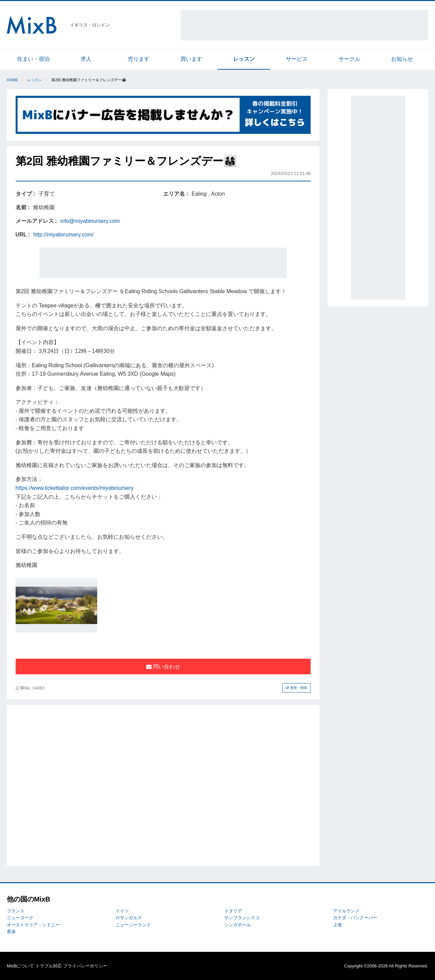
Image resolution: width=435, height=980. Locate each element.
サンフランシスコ (242, 918)
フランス (16, 911)
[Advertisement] (304, 25)
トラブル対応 (49, 966)
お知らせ (402, 59)
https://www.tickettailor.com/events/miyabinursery (75, 488)
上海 (337, 925)
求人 (86, 59)
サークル (349, 59)
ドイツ (122, 911)
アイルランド (346, 911)
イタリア (233, 911)
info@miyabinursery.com (90, 221)
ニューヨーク (20, 918)
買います (191, 59)
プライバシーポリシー (85, 966)
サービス (297, 59)
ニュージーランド (133, 925)
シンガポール (238, 925)
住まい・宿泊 (33, 59)
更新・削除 (297, 688)
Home (12, 80)
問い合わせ (163, 667)
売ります (139, 59)
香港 (11, 932)
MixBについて (20, 966)
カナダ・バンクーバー (355, 918)
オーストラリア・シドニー (33, 925)
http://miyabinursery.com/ (64, 235)
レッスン (244, 59)
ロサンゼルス (129, 918)
